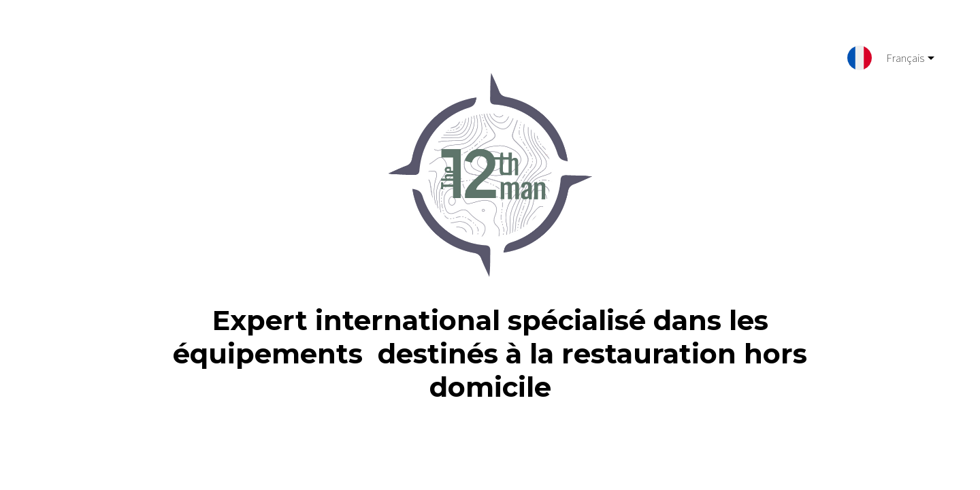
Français (900, 60)
